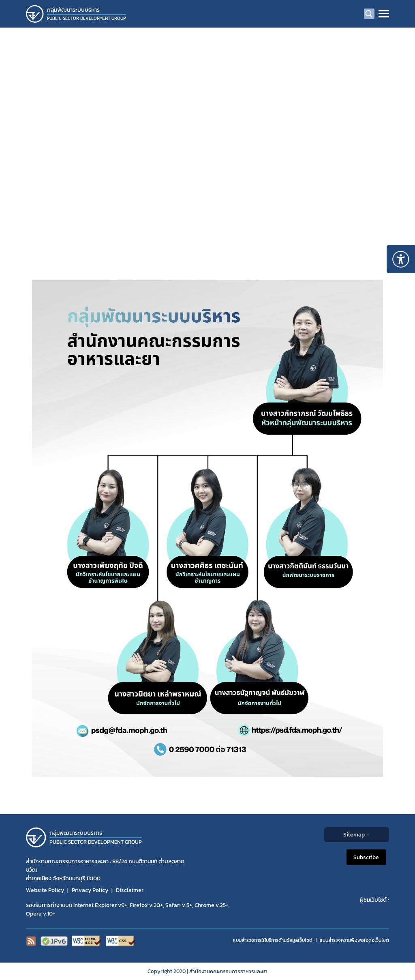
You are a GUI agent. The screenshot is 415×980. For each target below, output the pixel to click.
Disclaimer (130, 890)
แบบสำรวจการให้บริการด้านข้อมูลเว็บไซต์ (273, 940)
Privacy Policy (90, 890)
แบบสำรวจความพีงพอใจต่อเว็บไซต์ (354, 940)
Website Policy (45, 890)
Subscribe (366, 857)
